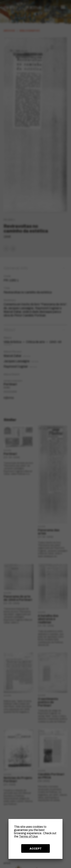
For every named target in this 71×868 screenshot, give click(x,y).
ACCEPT (36, 849)
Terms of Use (28, 836)
